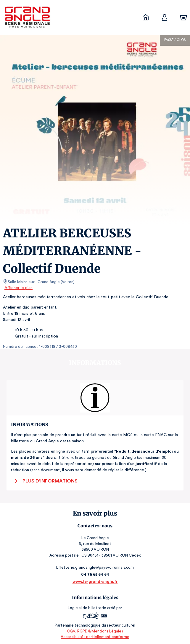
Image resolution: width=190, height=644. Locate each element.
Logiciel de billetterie (87, 608)
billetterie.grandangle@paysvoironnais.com (95, 567)
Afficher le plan (18, 288)
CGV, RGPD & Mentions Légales (95, 631)
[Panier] (183, 17)
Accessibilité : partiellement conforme (95, 637)
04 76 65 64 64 (95, 574)
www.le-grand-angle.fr (95, 582)
